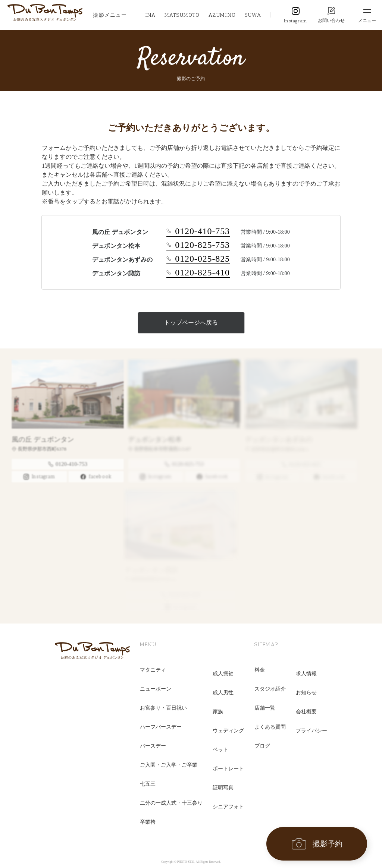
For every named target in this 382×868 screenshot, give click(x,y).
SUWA (253, 15)
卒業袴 (148, 822)
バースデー (153, 746)
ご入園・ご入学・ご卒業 (169, 765)
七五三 (148, 784)
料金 (260, 670)
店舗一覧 (265, 708)
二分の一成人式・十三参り (171, 803)
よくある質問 (270, 727)
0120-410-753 (198, 231)
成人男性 (223, 693)
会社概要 (306, 712)
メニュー (367, 20)
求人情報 (306, 674)
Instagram (296, 21)
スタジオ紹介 (270, 689)
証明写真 (223, 788)
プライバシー (311, 731)
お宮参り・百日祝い (163, 708)
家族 (218, 712)
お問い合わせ (331, 20)
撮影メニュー (110, 15)
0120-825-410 (198, 273)
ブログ (262, 746)
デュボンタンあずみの (277, 439)
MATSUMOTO (182, 15)
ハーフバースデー (161, 727)
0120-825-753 (198, 245)
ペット (220, 750)
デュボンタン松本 (152, 439)
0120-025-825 (198, 259)
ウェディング (228, 731)
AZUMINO (222, 15)
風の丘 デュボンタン (39, 439)
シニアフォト (228, 807)
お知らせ (306, 693)
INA (151, 15)
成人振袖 (223, 674)
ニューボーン (156, 689)
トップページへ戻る (191, 323)
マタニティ (153, 670)
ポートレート (228, 769)
